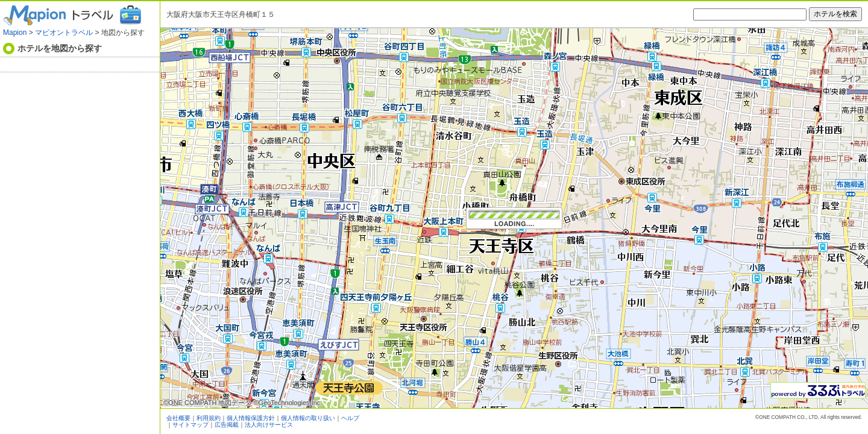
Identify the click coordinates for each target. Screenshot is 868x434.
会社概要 (178, 418)
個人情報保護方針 (251, 418)
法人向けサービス (269, 425)
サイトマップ (190, 425)
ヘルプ (350, 418)
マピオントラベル (64, 33)
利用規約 (209, 418)
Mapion (15, 33)
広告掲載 (227, 425)
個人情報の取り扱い (308, 418)
